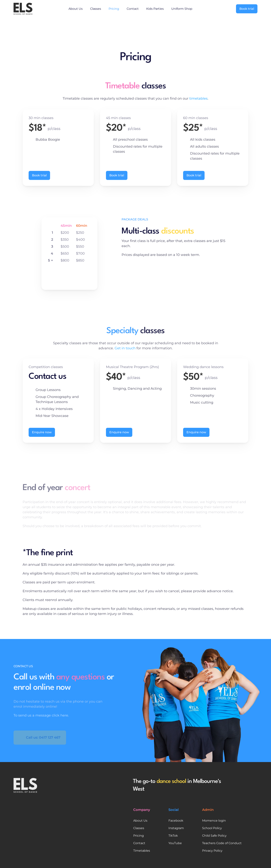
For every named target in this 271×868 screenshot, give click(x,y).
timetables (198, 100)
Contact (133, 8)
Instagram (176, 828)
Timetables (142, 851)
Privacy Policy (212, 851)
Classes (96, 8)
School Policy (212, 828)
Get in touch (125, 354)
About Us (76, 8)
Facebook (176, 821)
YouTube (175, 843)
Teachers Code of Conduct (222, 843)
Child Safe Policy (214, 836)
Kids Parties (155, 8)
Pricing (114, 8)
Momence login (214, 821)
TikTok (173, 836)
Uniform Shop (182, 8)
